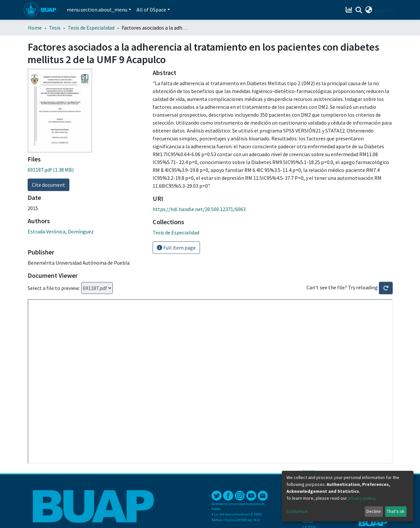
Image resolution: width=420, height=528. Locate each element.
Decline (374, 511)
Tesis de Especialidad (91, 28)
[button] (369, 10)
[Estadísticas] (349, 10)
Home (35, 28)
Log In (382, 10)
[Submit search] (359, 10)
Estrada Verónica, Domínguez (61, 231)
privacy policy (362, 498)
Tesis (55, 28)
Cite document (49, 185)
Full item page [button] (176, 248)
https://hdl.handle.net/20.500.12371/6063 (199, 209)
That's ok (396, 511)
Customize (297, 511)
